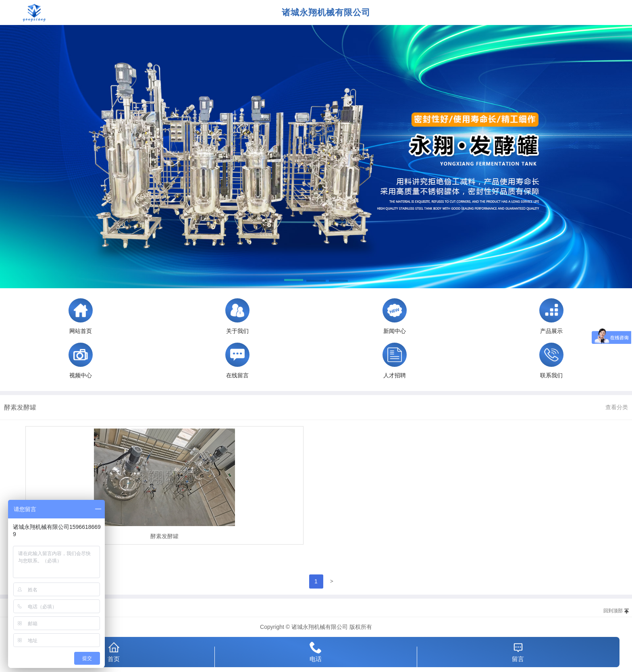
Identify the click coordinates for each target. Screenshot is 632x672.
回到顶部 (613, 611)
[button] (294, 281)
